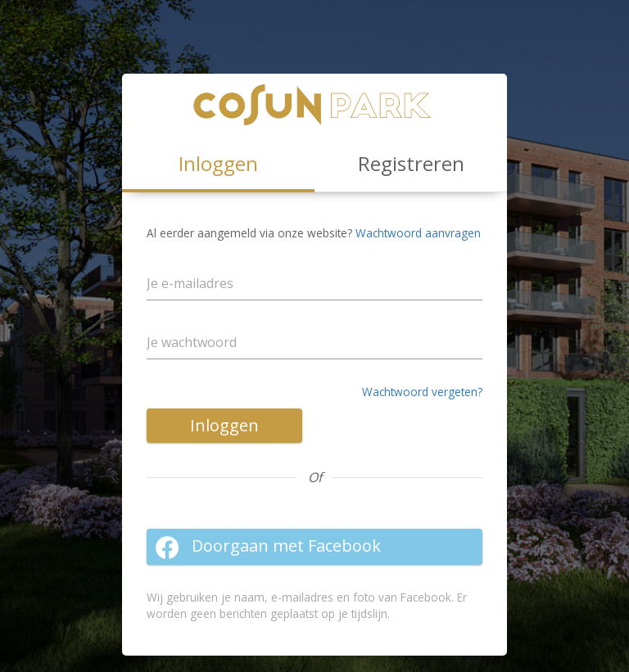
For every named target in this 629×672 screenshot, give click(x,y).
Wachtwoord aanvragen (418, 233)
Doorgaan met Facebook (268, 547)
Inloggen (224, 425)
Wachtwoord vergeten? (422, 392)
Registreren (411, 163)
